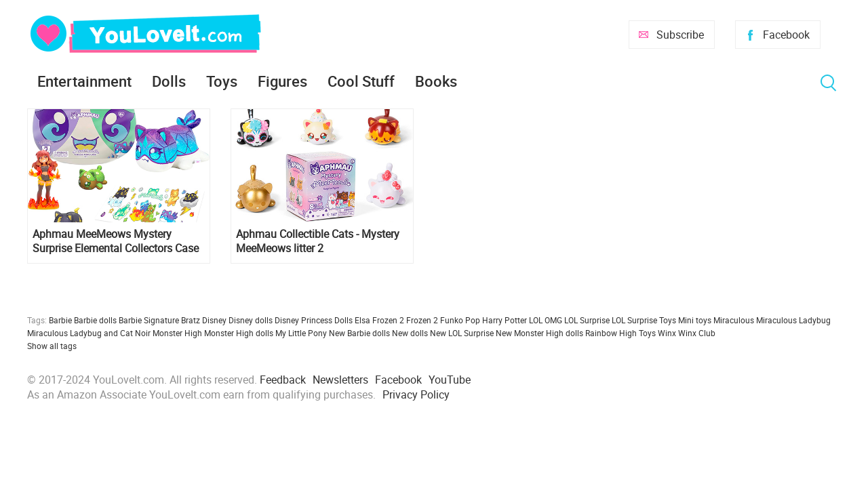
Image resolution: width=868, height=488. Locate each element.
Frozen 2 (422, 320)
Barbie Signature (149, 320)
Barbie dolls (95, 320)
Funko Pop (460, 320)
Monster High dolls (239, 333)
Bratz (191, 320)
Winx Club (697, 333)
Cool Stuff (361, 81)
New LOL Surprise (462, 333)
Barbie (60, 320)
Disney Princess (303, 320)
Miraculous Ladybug (793, 320)
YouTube (450, 380)
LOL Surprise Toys (644, 320)
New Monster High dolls (539, 333)
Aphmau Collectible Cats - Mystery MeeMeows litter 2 (318, 241)
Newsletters (340, 380)
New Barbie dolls (359, 333)
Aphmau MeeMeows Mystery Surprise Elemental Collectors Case (116, 241)
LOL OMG (546, 320)
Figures (282, 81)
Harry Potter (505, 320)
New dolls (410, 333)
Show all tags (52, 346)
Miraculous (734, 320)
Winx (667, 333)
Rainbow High (611, 333)
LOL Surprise (587, 320)
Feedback (283, 380)
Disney (214, 320)
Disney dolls (251, 320)
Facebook (786, 35)
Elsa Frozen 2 (379, 320)
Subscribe (680, 35)
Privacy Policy (416, 394)
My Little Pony (301, 333)
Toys (222, 81)
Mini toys (695, 320)
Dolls (169, 81)
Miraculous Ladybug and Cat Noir (89, 333)
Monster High (177, 333)
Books (436, 81)
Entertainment (84, 81)
